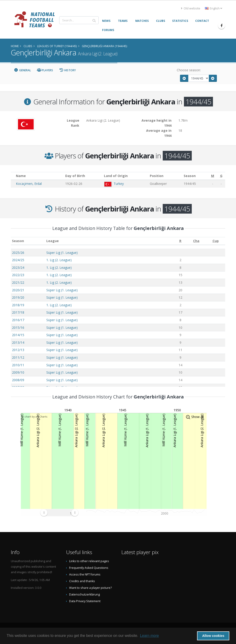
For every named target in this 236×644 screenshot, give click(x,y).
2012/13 (18, 350)
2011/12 (18, 357)
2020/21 (18, 290)
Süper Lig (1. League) (62, 253)
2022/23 (18, 275)
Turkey (119, 184)
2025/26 (18, 253)
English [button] (214, 8)
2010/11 (18, 365)
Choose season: (189, 70)
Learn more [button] (149, 636)
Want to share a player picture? (90, 588)
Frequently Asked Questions (89, 568)
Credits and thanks (82, 581)
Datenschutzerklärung (84, 594)
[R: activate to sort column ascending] (180, 241)
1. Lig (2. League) (59, 260)
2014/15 (18, 335)
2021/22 (18, 282)
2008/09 (18, 380)
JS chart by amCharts (35, 416)
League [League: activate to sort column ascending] (53, 241)
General (22, 70)
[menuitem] (59, 512)
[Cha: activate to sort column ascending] (196, 241)
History (67, 70)
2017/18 (18, 312)
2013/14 (18, 342)
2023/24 (18, 268)
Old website (191, 8)
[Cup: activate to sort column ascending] (216, 241)
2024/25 (18, 260)
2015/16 (18, 328)
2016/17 (18, 320)
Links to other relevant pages (89, 561)
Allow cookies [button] (213, 636)
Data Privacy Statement (85, 601)
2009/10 (18, 372)
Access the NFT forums (85, 574)
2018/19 (18, 305)
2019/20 (18, 297)
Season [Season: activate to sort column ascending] (18, 241)
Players (45, 70)
